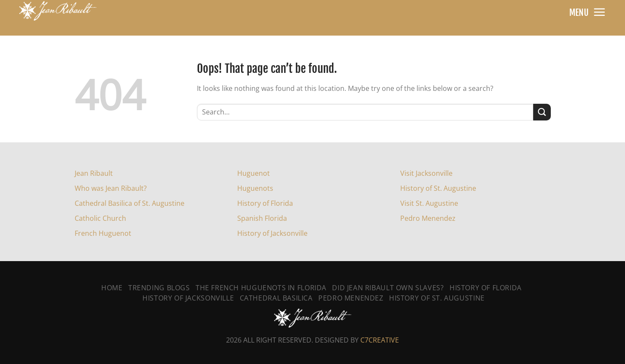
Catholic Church (100, 218)
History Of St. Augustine (437, 298)
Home (112, 288)
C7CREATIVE (380, 340)
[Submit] (542, 112)
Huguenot (254, 173)
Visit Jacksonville (426, 173)
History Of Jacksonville (188, 298)
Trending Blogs (159, 288)
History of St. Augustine (438, 188)
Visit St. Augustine (429, 203)
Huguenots (255, 188)
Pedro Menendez (428, 218)
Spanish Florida (262, 218)
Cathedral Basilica (276, 298)
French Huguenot (103, 233)
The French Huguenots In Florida (261, 288)
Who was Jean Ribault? (111, 188)
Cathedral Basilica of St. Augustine (130, 203)
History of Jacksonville (272, 233)
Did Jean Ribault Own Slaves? (388, 288)
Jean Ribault (94, 173)
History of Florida (265, 203)
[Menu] (599, 12)
